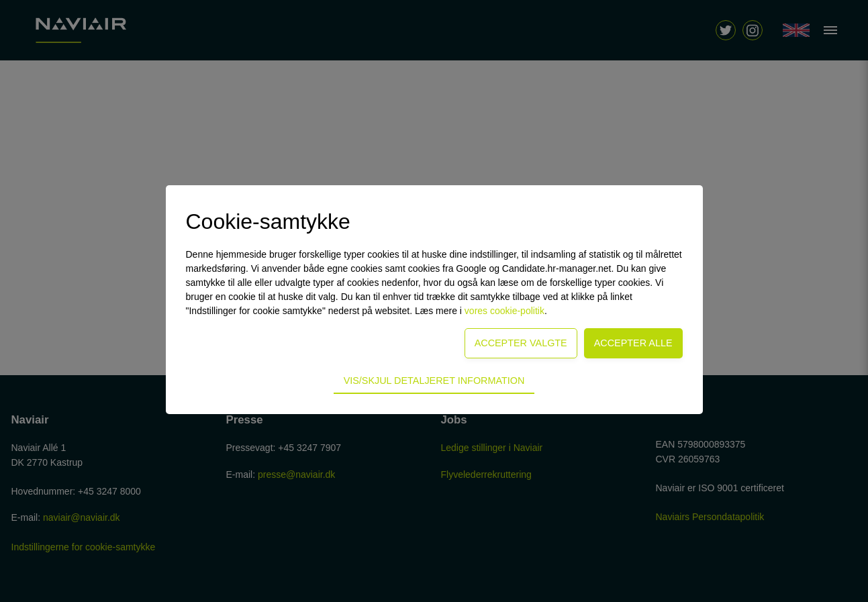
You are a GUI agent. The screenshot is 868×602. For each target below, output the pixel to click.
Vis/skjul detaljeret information (434, 381)
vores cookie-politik (504, 311)
